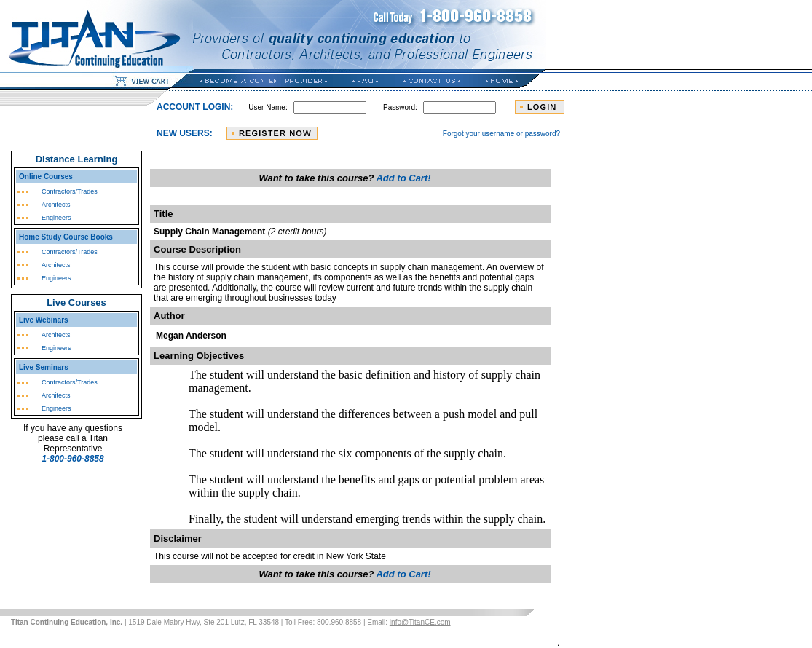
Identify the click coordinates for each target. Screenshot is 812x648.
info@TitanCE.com (420, 622)
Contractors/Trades (70, 191)
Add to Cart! (403, 178)
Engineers (56, 218)
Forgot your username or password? (501, 134)
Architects (56, 205)
